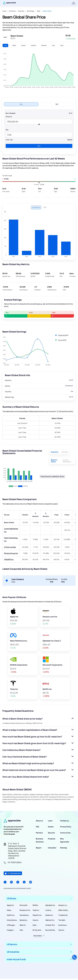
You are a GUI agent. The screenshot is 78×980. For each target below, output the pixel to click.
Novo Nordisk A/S (50, 930)
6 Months (44, 45)
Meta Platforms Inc (12, 910)
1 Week (14, 45)
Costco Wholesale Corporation (50, 910)
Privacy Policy (66, 827)
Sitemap (64, 848)
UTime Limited (10, 547)
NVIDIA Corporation (37, 905)
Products (52, 839)
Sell (57, 104)
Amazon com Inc (63, 905)
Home (4, 11)
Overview (21, 11)
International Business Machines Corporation (12, 920)
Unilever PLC (50, 925)
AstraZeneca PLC (25, 915)
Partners (39, 833)
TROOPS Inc (9, 559)
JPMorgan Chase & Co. (12, 925)
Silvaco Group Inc (11, 553)
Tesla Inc (36, 910)
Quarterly (55, 452)
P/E (45, 207)
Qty (7, 130)
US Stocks (12, 11)
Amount (9, 117)
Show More (38, 936)
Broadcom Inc (25, 910)
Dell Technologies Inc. (25, 930)
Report (39, 848)
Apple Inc (10, 905)
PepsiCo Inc (37, 915)
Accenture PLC (62, 925)
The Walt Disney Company (62, 920)
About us (39, 821)
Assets (51, 827)
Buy (21, 104)
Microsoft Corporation (24, 905)
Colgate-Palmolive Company (11, 930)
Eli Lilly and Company (37, 930)
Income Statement (67, 461)
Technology (31, 11)
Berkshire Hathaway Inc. (25, 920)
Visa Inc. (36, 920)
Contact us (64, 821)
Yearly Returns (36, 207)
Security (51, 833)
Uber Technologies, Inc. (38, 925)
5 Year (62, 45)
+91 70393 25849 (14, 862)
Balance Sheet (54, 461)
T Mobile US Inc (63, 915)
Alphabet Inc (50, 905)
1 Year (53, 45)
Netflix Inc (11, 915)
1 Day (5, 45)
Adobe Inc (49, 915)
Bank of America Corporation (24, 925)
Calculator (52, 848)
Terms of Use (65, 833)
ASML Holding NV (64, 910)
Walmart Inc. (50, 920)
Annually (65, 452)
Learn (50, 821)
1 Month (23, 45)
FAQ (37, 827)
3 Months (33, 45)
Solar (39, 11)
